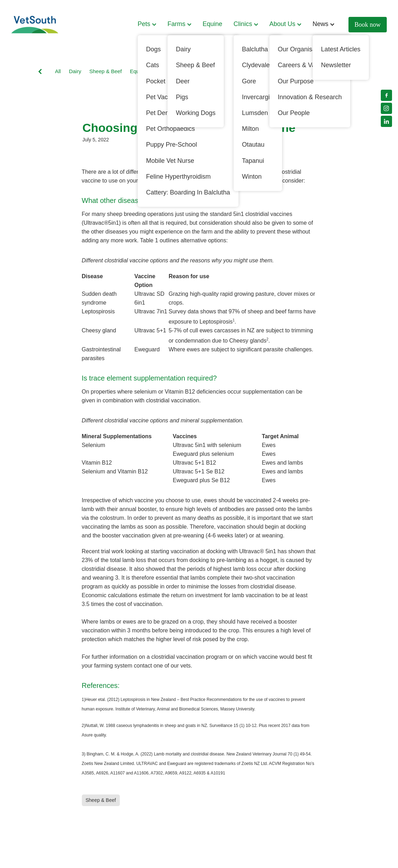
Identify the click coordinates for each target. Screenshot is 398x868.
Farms (180, 24)
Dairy (75, 71)
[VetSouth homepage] (49, 25)
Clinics (246, 24)
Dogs (179, 71)
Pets (147, 24)
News (324, 24)
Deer (240, 71)
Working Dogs (210, 71)
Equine (213, 24)
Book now (368, 25)
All (58, 71)
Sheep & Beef (106, 71)
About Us (285, 24)
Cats (259, 71)
